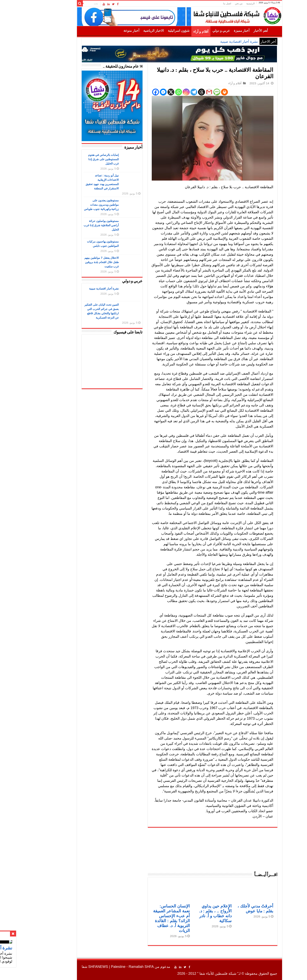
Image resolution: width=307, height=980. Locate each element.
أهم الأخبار (235, 31)
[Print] (199, 92)
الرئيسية (225, 4)
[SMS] (191, 92)
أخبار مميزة (216, 31)
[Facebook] (130, 92)
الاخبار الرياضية (128, 31)
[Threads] (176, 92)
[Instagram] (160, 92)
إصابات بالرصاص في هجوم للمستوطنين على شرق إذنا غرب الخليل (78, 159)
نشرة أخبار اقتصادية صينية (213, 42)
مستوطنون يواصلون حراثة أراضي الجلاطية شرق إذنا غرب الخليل (75, 225)
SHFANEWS (72, 967)
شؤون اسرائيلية (153, 31)
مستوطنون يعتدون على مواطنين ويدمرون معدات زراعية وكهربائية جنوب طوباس (76, 205)
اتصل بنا (201, 4)
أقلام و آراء (175, 32)
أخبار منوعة (105, 31)
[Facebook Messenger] (137, 92)
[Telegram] (168, 92)
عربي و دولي (195, 31)
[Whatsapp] (153, 92)
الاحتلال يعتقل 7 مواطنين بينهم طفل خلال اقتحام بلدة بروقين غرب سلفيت (76, 262)
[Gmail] (183, 92)
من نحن (213, 4)
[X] (145, 92)
